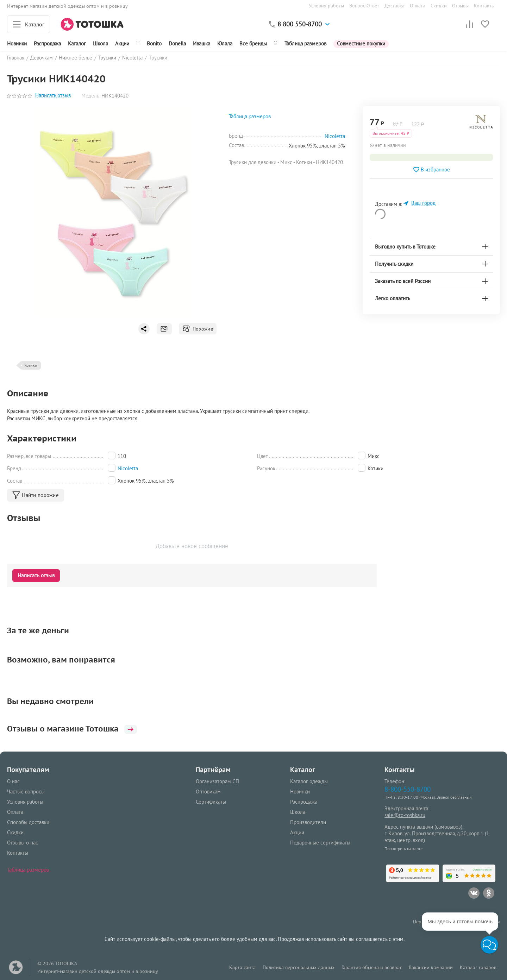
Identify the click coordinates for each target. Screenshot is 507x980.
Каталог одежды (309, 781)
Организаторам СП (217, 781)
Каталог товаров (478, 967)
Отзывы (460, 6)
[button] (489, 945)
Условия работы (326, 6)
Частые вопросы (26, 791)
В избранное (431, 170)
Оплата (418, 6)
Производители (308, 822)
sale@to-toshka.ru (405, 815)
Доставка (395, 6)
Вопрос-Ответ (364, 6)
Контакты (484, 6)
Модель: (91, 96)
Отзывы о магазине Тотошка (72, 729)
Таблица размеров (305, 43)
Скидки (439, 6)
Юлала (225, 43)
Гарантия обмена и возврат (372, 967)
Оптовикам (208, 791)
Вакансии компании (431, 967)
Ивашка (202, 43)
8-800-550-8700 (408, 789)
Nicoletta (128, 468)
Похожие (198, 329)
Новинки (17, 43)
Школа (101, 43)
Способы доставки (28, 822)
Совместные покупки (361, 43)
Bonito (154, 43)
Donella (177, 43)
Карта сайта (242, 967)
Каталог (77, 43)
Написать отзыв (53, 96)
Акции (122, 43)
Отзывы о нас (23, 843)
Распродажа (304, 802)
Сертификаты (211, 802)
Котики (31, 365)
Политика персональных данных (299, 967)
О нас (13, 781)
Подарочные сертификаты (320, 843)
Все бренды (253, 43)
